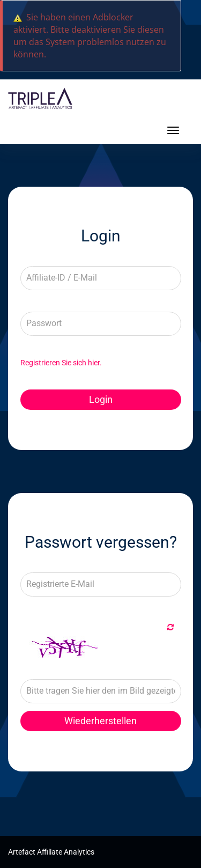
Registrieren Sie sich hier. (61, 363)
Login (101, 399)
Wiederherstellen (100, 721)
